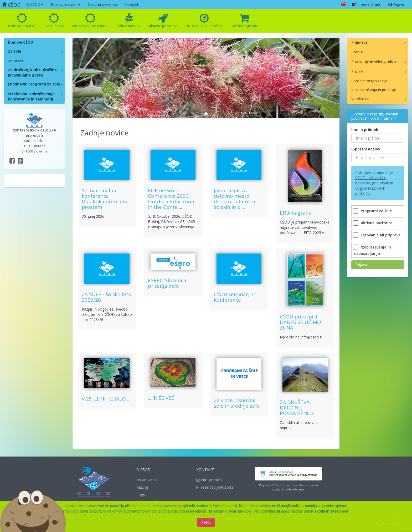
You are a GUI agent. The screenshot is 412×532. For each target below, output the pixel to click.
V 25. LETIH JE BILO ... (106, 399)
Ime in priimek (365, 130)
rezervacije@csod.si (215, 487)
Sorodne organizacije (369, 81)
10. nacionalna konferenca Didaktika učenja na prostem (105, 199)
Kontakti (132, 4)
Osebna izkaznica (102, 4)
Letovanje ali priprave (377, 235)
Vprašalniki (360, 99)
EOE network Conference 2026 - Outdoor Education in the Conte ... (171, 199)
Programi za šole (373, 211)
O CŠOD (35, 4)
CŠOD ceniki (54, 21)
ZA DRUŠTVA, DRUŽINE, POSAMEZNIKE (297, 408)
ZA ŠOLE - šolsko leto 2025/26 (107, 297)
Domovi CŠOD (22, 21)
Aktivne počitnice (163, 21)
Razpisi (357, 52)
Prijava (396, 4)
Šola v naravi (129, 21)
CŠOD (11, 5)
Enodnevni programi (90, 21)
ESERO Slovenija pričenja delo (167, 283)
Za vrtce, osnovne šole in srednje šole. (237, 403)
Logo (141, 495)
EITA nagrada (296, 213)
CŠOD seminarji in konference (235, 297)
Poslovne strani (65, 4)
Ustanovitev (146, 480)
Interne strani (366, 4)
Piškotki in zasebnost (330, 513)
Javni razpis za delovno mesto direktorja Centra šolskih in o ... (235, 199)
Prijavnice (359, 42)
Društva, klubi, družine (204, 21)
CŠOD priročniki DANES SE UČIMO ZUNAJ (300, 322)
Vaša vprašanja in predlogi (374, 90)
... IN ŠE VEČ (161, 398)
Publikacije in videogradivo (374, 62)
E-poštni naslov (366, 149)
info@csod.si (209, 480)
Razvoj (142, 487)
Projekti (358, 71)
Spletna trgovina (244, 21)
